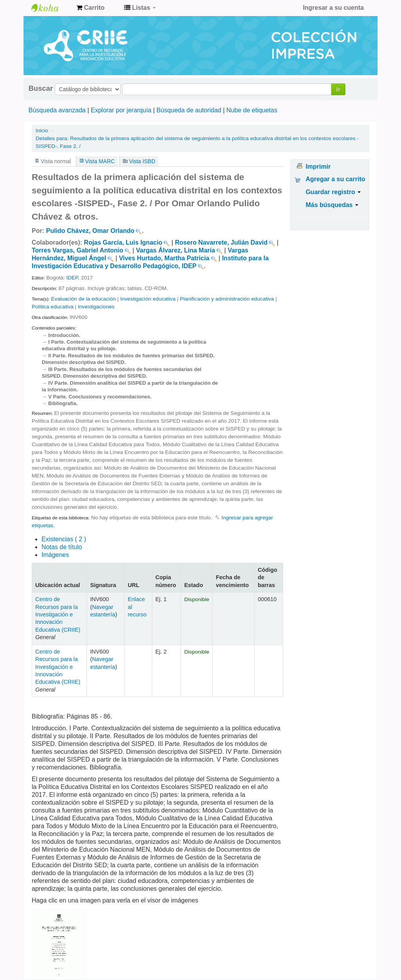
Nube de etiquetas (252, 110)
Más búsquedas (332, 205)
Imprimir (318, 167)
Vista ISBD (142, 161)
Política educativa (53, 307)
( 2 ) (64, 539)
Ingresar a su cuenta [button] (333, 8)
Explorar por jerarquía (121, 110)
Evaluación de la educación (83, 299)
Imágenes (55, 555)
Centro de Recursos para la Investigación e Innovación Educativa (51, 8)
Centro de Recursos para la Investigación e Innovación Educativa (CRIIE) (58, 614)
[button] (90, 8)
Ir (338, 89)
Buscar (41, 88)
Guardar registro (333, 192)
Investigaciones (96, 307)
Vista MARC (100, 161)
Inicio (42, 131)
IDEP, (74, 278)
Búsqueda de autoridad (189, 110)
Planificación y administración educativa (227, 299)
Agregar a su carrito (335, 179)
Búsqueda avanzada (57, 110)
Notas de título (62, 547)
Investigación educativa (148, 299)
